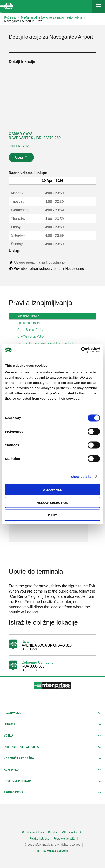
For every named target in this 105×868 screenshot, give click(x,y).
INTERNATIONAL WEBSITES (52, 747)
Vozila (52, 736)
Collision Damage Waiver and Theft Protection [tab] (49, 343)
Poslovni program (52, 781)
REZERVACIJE (52, 713)
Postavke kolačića (65, 839)
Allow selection (53, 502)
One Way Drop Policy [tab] (33, 336)
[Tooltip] (69, 262)
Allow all (52, 490)
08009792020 (20, 146)
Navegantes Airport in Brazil (24, 21)
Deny (52, 515)
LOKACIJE (52, 724)
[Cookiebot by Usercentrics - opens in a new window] (81, 350)
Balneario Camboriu (38, 662)
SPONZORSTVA (52, 792)
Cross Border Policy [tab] (32, 330)
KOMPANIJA (52, 770)
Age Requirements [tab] (31, 323)
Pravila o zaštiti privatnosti (64, 833)
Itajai (26, 641)
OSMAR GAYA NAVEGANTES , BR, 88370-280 (35, 136)
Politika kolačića (39, 839)
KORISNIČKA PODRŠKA (52, 758)
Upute (22, 159)
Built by (52, 851)
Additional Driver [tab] (30, 316)
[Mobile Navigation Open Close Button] (98, 7)
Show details (81, 476)
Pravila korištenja (33, 833)
